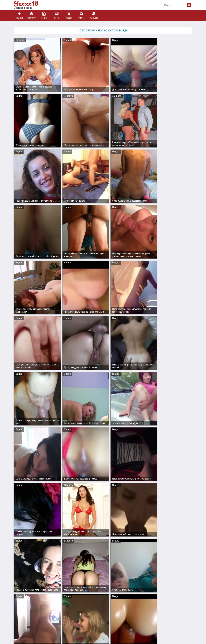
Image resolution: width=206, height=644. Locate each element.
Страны (81, 15)
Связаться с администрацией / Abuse (32, 626)
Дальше (186, 601)
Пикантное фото (29, 5)
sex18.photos (45, 628)
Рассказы (94, 15)
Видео (44, 15)
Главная (19, 15)
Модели (69, 15)
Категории (32, 15)
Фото (57, 15)
